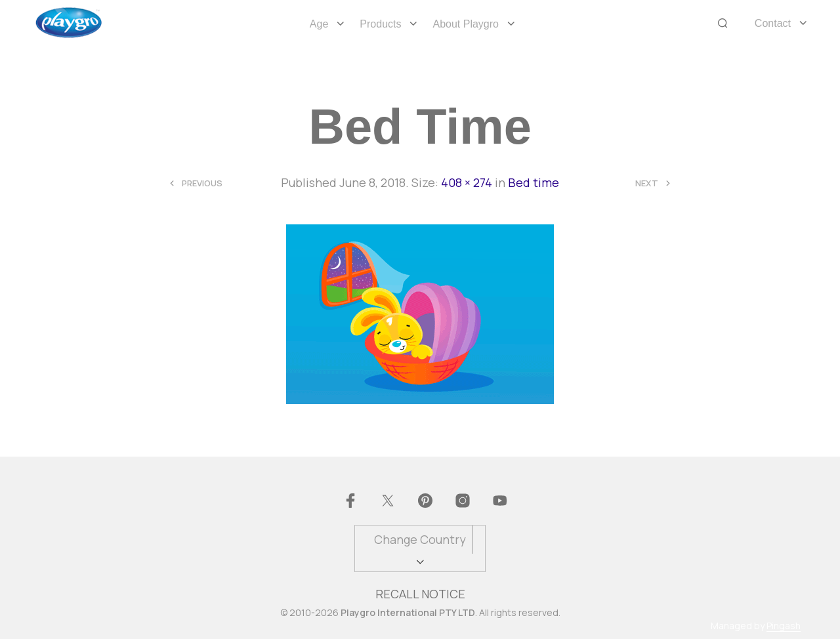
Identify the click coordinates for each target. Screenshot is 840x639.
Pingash (784, 626)
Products (380, 24)
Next (647, 183)
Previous (202, 183)
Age (319, 24)
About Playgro (466, 24)
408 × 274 (467, 182)
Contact (773, 23)
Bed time (534, 182)
